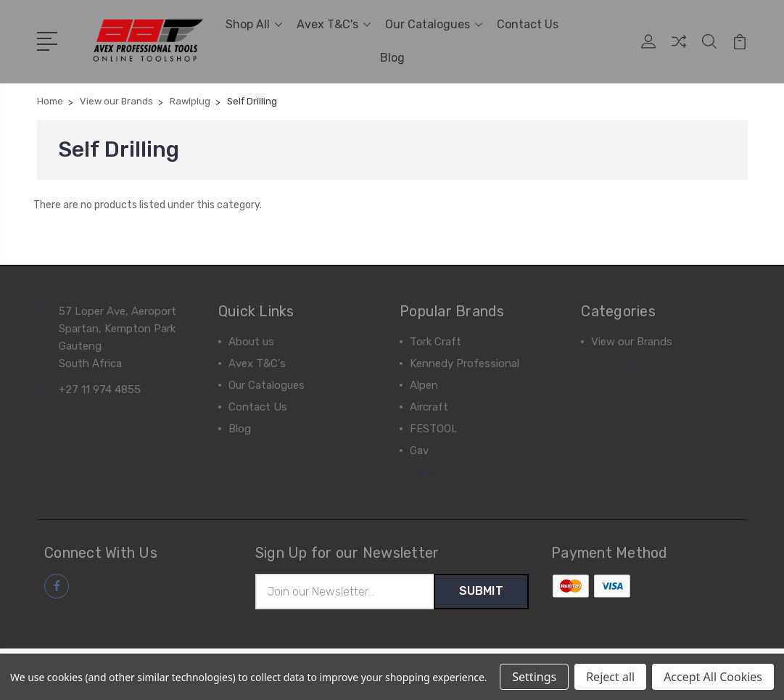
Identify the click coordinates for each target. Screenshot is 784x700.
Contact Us (528, 24)
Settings (534, 677)
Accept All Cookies (713, 677)
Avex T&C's (334, 24)
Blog (392, 58)
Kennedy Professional (465, 363)
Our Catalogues (434, 24)
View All (430, 472)
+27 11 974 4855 (100, 390)
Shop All (254, 24)
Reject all (610, 677)
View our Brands (632, 342)
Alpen (424, 385)
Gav (419, 450)
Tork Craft (436, 342)
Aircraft (429, 407)
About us (251, 342)
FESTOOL (434, 429)
